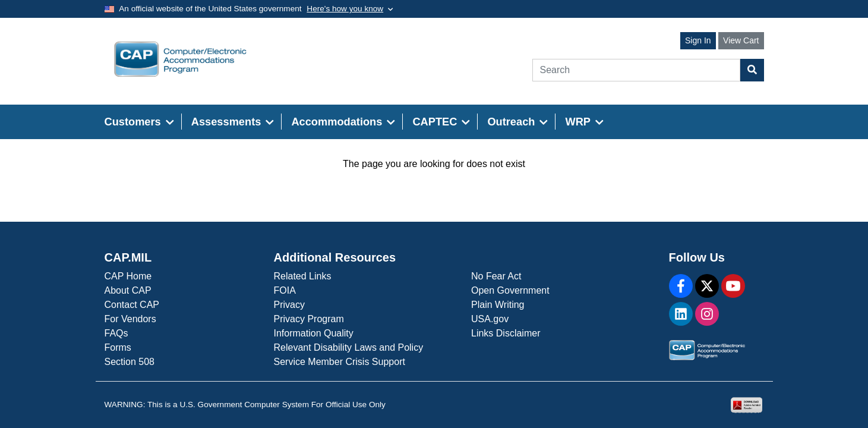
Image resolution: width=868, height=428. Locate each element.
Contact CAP (132, 305)
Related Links (303, 276)
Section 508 (130, 362)
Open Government (510, 290)
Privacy (289, 305)
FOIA (285, 290)
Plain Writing (498, 305)
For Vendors (130, 319)
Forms (118, 347)
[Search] (636, 70)
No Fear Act (496, 276)
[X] (707, 286)
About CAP (128, 290)
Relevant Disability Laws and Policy (349, 347)
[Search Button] (752, 70)
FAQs (116, 333)
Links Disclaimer (506, 333)
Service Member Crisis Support (340, 362)
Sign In (698, 40)
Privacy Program (309, 319)
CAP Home (128, 276)
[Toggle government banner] (350, 9)
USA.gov (490, 319)
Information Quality (314, 333)
